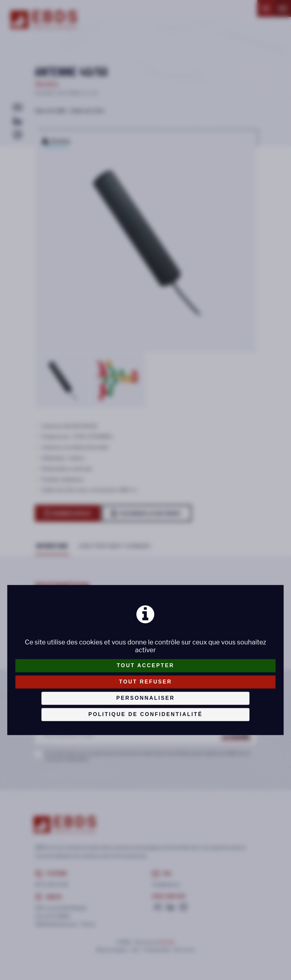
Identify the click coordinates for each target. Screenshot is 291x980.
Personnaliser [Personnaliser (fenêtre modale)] (145, 698)
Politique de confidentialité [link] (146, 714)
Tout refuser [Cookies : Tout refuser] (146, 682)
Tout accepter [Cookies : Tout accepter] (146, 665)
